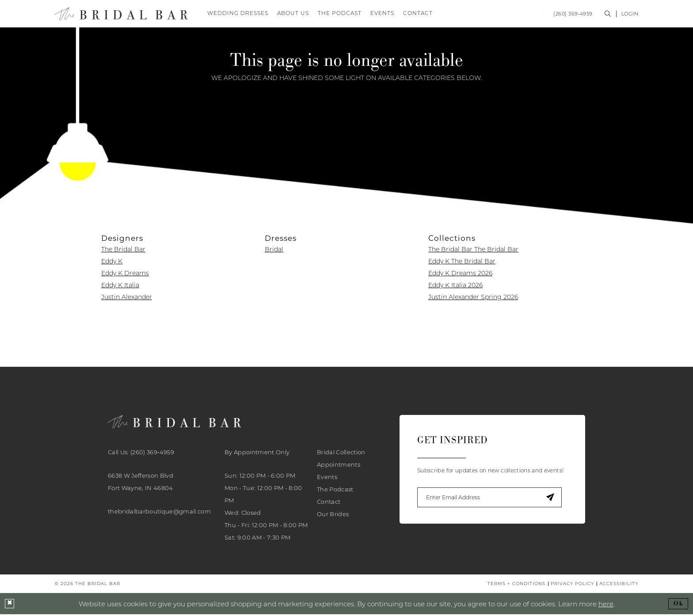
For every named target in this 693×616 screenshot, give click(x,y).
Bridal (274, 251)
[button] (630, 15)
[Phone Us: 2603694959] (573, 15)
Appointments (339, 466)
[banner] (121, 15)
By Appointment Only (257, 453)
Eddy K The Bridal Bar (462, 263)
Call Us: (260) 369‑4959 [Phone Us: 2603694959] (141, 453)
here (606, 605)
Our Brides (333, 515)
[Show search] (608, 15)
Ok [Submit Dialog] (678, 605)
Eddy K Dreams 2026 (460, 275)
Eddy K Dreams (125, 275)
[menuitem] (502, 15)
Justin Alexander (127, 299)
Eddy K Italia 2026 (455, 287)
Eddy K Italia (120, 287)
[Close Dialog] (10, 605)
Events (327, 478)
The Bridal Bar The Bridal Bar (473, 251)
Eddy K (112, 263)
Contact (329, 503)
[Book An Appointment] (502, 15)
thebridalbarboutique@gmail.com (159, 513)
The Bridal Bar (123, 251)
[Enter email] (492, 499)
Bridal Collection (341, 453)
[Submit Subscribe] (555, 499)
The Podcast (335, 491)
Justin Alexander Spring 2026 (473, 299)
